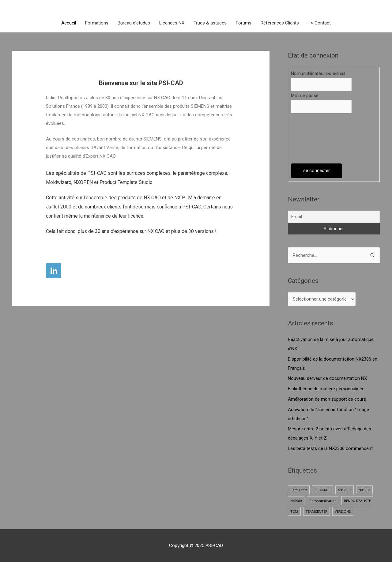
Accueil (69, 23)
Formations (97, 23)
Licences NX (172, 23)
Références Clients (280, 23)
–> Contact (319, 23)
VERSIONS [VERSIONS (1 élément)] (343, 511)
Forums (244, 23)
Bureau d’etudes (134, 23)
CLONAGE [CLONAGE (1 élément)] (322, 490)
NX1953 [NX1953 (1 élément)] (364, 490)
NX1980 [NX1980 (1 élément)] (296, 501)
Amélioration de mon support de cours (327, 399)
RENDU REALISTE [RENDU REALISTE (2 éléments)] (357, 501)
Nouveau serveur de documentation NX (327, 378)
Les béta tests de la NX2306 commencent (330, 448)
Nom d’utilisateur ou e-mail (318, 73)
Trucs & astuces (210, 23)
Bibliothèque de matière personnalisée (326, 389)
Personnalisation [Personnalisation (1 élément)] (323, 501)
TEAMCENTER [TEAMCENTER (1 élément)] (317, 511)
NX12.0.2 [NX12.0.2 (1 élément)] (345, 490)
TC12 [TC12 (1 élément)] (294, 511)
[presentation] (316, 138)
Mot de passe (305, 96)
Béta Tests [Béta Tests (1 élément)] (299, 490)
